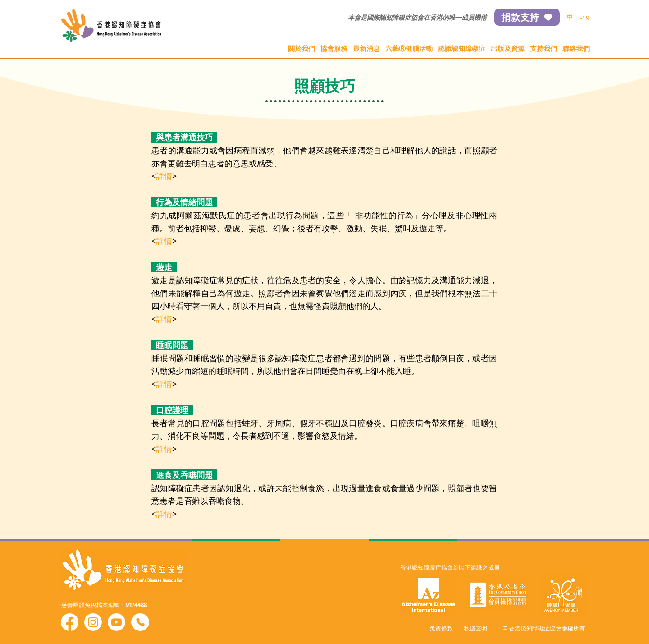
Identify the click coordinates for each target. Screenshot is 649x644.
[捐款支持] (527, 17)
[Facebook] (70, 622)
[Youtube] (117, 622)
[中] (570, 17)
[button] (302, 48)
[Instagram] (93, 622)
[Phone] (140, 622)
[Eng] (584, 17)
